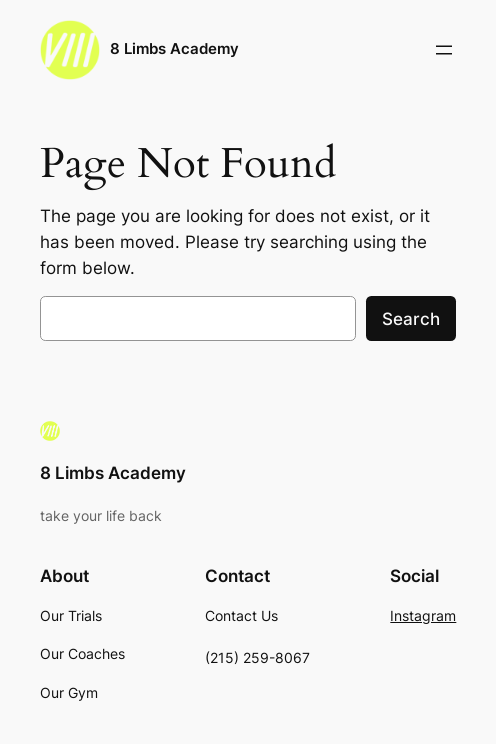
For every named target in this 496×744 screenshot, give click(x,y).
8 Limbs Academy (174, 49)
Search (411, 319)
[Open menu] (444, 50)
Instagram (423, 615)
